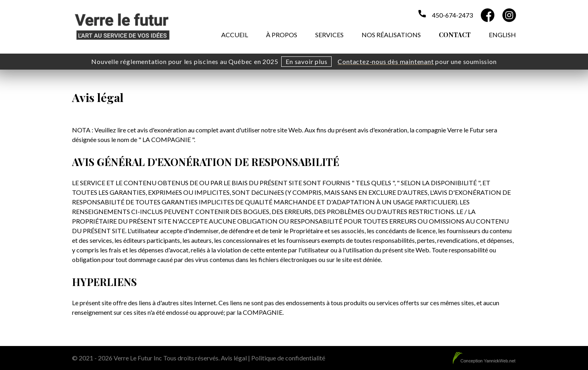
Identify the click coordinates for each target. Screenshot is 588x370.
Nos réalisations (391, 35)
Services (329, 35)
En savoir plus (306, 61)
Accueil (235, 35)
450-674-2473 (452, 15)
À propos (282, 35)
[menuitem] (502, 34)
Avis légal (234, 358)
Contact (455, 35)
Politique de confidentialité (288, 358)
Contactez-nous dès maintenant (386, 61)
